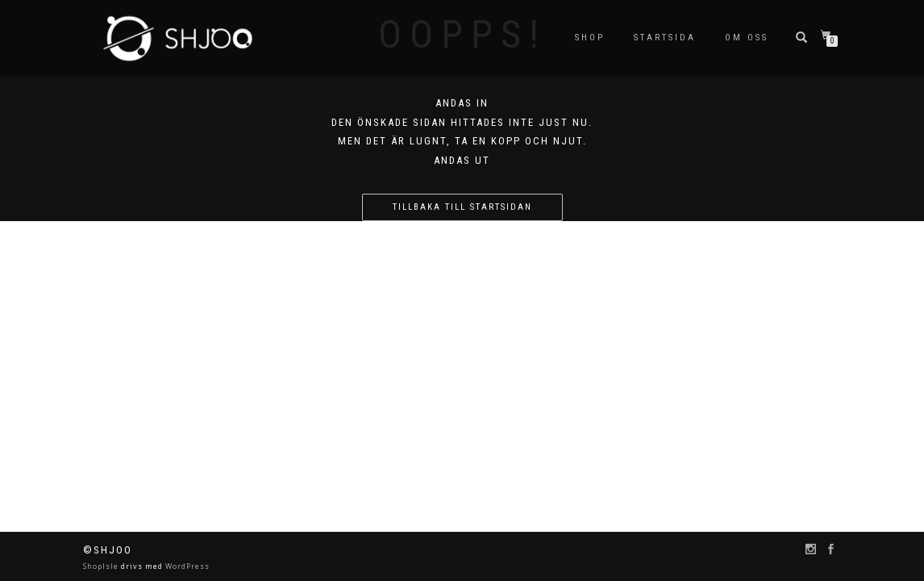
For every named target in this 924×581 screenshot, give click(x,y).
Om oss (747, 38)
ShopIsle (102, 566)
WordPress (186, 566)
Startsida (665, 38)
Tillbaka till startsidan (462, 207)
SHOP (590, 38)
